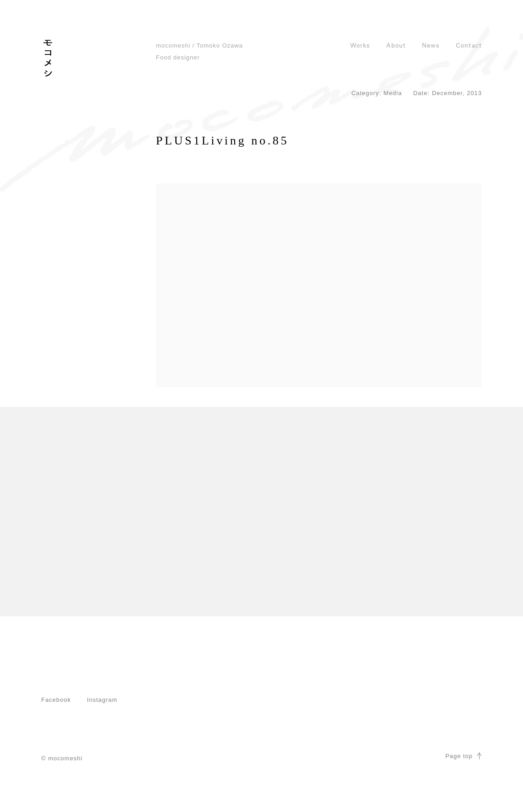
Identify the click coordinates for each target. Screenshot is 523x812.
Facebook (56, 700)
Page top (464, 756)
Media (393, 93)
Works (360, 45)
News (431, 45)
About (396, 45)
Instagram (102, 700)
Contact (469, 45)
